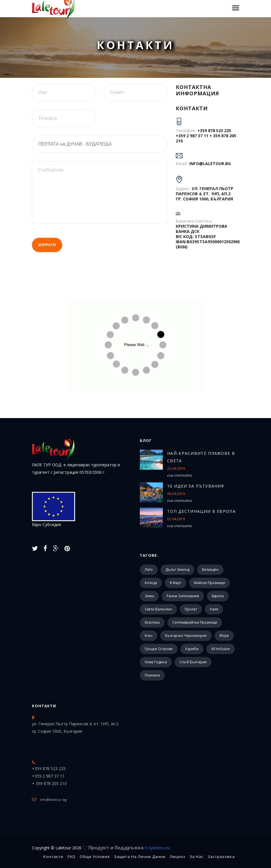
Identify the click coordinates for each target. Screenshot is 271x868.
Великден (210, 570)
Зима (149, 596)
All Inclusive (221, 649)
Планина (152, 675)
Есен (149, 636)
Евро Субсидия (54, 510)
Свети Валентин (158, 609)
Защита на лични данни (140, 857)
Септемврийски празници (195, 622)
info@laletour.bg (210, 164)
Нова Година (156, 662)
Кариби (192, 649)
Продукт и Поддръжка (129, 848)
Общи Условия (95, 857)
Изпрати (47, 245)
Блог (146, 440)
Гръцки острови (159, 649)
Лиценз (178, 857)
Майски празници (209, 583)
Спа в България (193, 662)
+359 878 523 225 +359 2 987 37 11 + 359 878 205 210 (206, 136)
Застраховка (221, 857)
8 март (175, 583)
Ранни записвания (183, 596)
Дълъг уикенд (177, 570)
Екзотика (152, 622)
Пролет (191, 609)
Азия (214, 609)
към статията (180, 475)
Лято (149, 570)
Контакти (44, 706)
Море (224, 636)
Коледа (151, 583)
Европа (218, 596)
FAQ (71, 857)
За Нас (196, 857)
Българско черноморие (186, 636)
